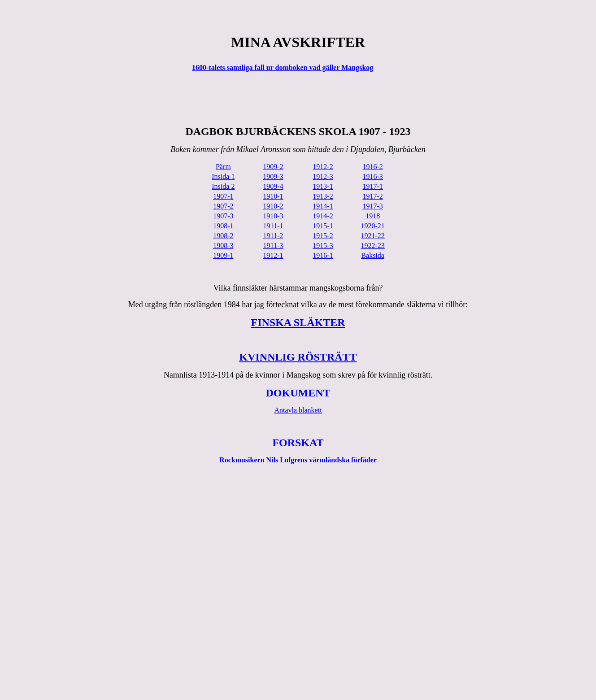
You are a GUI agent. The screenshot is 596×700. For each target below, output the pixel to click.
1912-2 (323, 167)
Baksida (373, 255)
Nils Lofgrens (287, 460)
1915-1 (323, 226)
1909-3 (273, 176)
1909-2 (273, 167)
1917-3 (372, 206)
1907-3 (223, 216)
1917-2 (372, 196)
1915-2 (323, 236)
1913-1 (323, 186)
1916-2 (372, 167)
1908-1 (223, 226)
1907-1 (223, 196)
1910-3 (273, 216)
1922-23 (372, 246)
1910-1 (273, 196)
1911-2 (273, 236)
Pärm (223, 167)
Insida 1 (223, 176)
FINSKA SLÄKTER (298, 322)
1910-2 (273, 206)
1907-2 (223, 206)
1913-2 (323, 196)
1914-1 (323, 206)
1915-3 (323, 246)
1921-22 (372, 236)
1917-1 (372, 186)
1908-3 (223, 246)
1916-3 (372, 176)
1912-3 (323, 176)
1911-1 (273, 226)
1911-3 (273, 246)
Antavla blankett (298, 410)
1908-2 (223, 236)
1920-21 (372, 226)
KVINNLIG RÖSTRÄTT (298, 357)
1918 (373, 216)
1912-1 (273, 255)
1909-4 (273, 186)
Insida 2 (223, 186)
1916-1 (323, 255)
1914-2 (323, 216)
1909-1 (223, 255)
